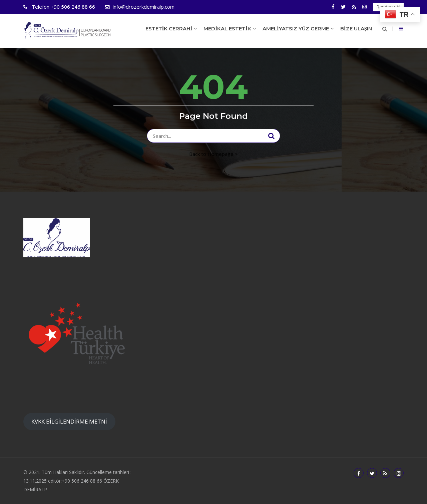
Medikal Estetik (227, 29)
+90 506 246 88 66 (63, 7)
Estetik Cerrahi (169, 29)
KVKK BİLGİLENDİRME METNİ (69, 421)
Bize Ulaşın (356, 29)
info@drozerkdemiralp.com (144, 7)
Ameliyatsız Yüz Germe (296, 29)
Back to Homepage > (213, 154)
